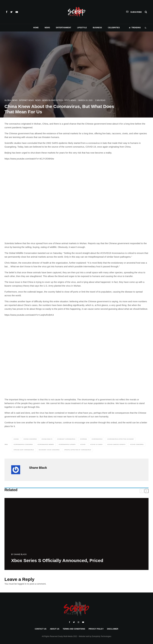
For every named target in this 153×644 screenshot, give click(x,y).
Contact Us (41, 629)
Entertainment (64, 28)
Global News (11, 100)
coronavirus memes (46, 444)
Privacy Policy (96, 629)
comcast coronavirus (67, 439)
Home (36, 28)
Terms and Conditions (74, 629)
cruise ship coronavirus (24, 450)
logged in (22, 584)
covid (83, 444)
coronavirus (97, 439)
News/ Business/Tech (53, 100)
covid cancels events (117, 444)
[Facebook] (7, 12)
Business (97, 28)
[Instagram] (78, 622)
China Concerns (30, 439)
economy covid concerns (49, 450)
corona (84, 439)
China (17, 439)
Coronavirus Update (67, 444)
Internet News (26, 100)
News (47, 28)
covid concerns (137, 444)
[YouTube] (17, 12)
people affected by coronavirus (78, 450)
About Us (55, 629)
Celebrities (114, 28)
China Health (47, 439)
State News (70, 100)
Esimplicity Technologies (102, 636)
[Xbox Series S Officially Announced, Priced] (76, 536)
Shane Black (38, 468)
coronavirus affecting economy (121, 439)
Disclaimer (113, 629)
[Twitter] (11, 12)
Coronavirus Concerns (24, 444)
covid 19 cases (97, 444)
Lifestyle (82, 28)
